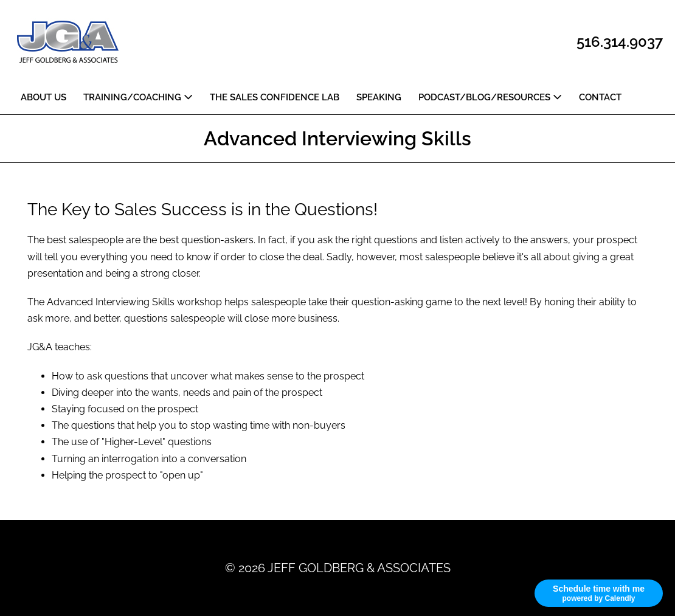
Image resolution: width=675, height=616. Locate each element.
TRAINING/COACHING (138, 97)
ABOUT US (43, 97)
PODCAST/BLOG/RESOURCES (490, 97)
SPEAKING (379, 97)
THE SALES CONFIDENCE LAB (275, 97)
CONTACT (600, 97)
